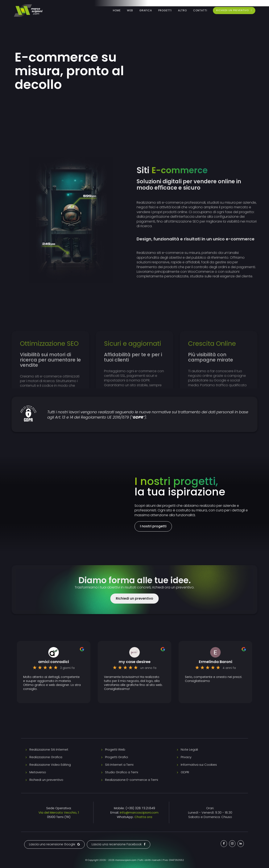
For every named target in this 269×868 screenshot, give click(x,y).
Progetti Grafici (117, 757)
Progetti (165, 10)
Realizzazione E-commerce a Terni (132, 780)
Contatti (200, 10)
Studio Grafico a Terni (122, 772)
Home (117, 10)
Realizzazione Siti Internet (49, 749)
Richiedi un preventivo (46, 780)
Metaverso (38, 772)
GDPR (185, 772)
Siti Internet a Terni (119, 765)
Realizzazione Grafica (46, 757)
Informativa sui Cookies (199, 765)
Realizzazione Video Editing (50, 765)
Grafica (146, 10)
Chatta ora (143, 817)
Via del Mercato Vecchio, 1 (59, 812)
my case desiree (135, 662)
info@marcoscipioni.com (139, 812)
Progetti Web (115, 749)
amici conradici (54, 662)
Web (130, 10)
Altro (182, 10)
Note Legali (189, 749)
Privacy (186, 757)
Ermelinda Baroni (216, 662)
